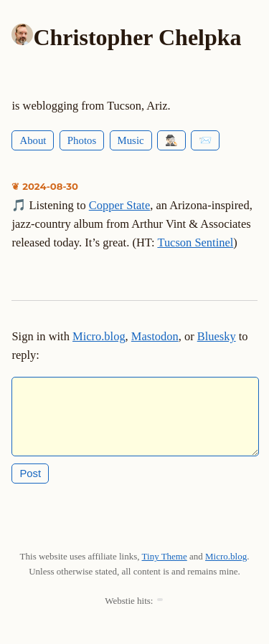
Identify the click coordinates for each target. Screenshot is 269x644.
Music (131, 140)
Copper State (119, 205)
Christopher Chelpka (137, 37)
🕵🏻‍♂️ (171, 140)
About (33, 140)
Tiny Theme (165, 568)
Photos (82, 140)
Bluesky (217, 336)
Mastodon (155, 336)
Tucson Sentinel (195, 242)
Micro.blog (99, 336)
